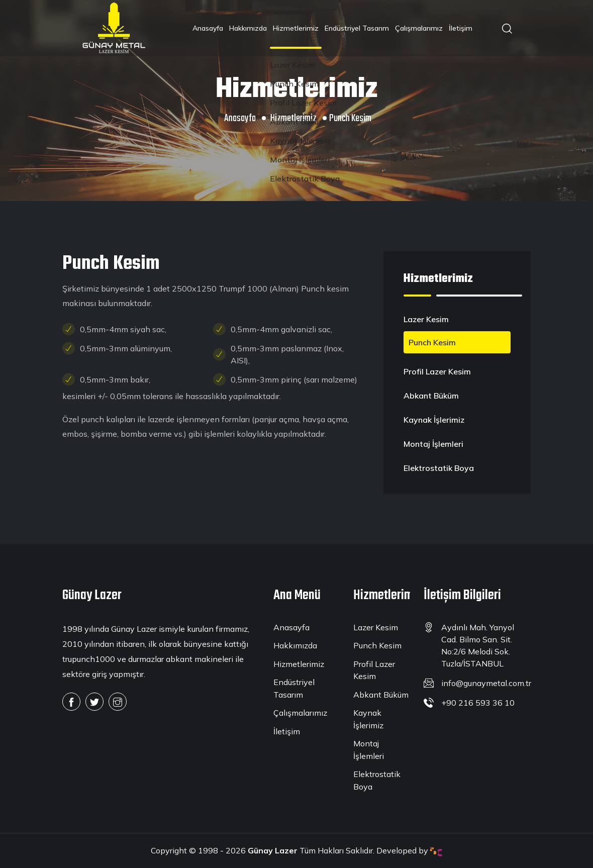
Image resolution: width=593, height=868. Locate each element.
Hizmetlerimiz (296, 28)
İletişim (461, 28)
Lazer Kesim (426, 319)
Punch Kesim (432, 342)
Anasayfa (208, 28)
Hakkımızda (248, 28)
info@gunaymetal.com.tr (486, 683)
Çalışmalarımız (419, 28)
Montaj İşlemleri (433, 444)
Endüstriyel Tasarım (357, 28)
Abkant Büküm (431, 396)
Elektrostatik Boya (439, 468)
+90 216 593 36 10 (478, 703)
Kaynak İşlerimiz (434, 420)
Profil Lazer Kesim (437, 371)
